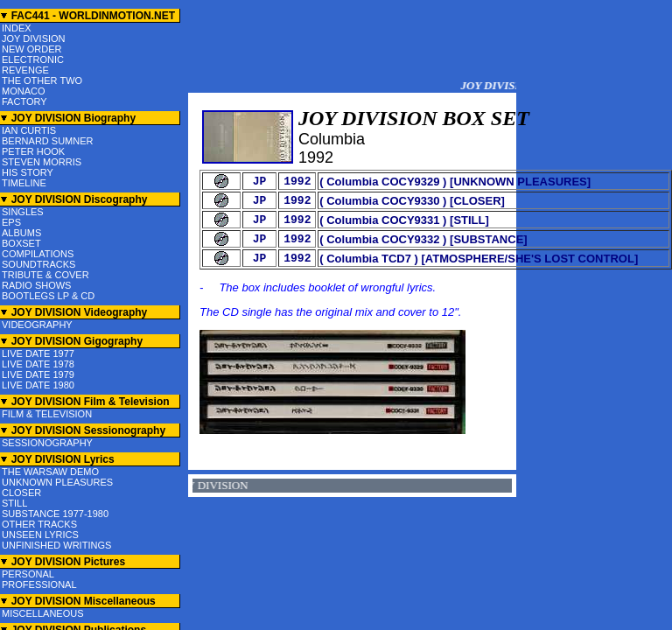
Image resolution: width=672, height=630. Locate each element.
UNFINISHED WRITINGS (56, 545)
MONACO (24, 91)
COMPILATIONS (38, 254)
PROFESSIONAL (39, 584)
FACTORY (24, 101)
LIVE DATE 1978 (38, 364)
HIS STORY (28, 172)
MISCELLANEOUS (43, 613)
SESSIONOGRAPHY (47, 443)
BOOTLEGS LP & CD (48, 296)
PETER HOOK (33, 151)
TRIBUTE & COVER (45, 275)
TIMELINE (24, 183)
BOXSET (21, 243)
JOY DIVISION (34, 38)
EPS (11, 222)
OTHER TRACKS (39, 524)
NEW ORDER (31, 49)
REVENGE (25, 70)
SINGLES (23, 212)
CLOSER (21, 493)
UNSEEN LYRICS (40, 535)
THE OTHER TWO (42, 80)
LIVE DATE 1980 (38, 385)
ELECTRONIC (33, 59)
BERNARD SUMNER (48, 141)
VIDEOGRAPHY (37, 325)
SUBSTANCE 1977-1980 (55, 514)
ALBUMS (21, 233)
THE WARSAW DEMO (50, 472)
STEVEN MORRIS (42, 162)
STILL (14, 503)
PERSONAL (28, 574)
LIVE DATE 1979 (38, 374)
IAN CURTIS (29, 130)
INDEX (17, 28)
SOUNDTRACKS (38, 264)
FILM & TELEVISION (47, 414)
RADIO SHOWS (36, 285)
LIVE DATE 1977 (38, 353)
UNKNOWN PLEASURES (57, 482)
